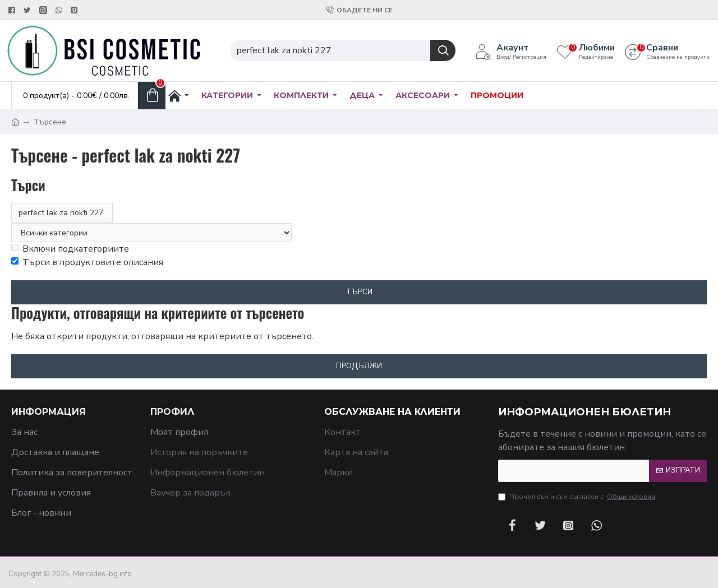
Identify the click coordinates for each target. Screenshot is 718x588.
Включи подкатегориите (70, 249)
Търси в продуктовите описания (87, 262)
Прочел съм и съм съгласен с (577, 497)
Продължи (359, 366)
